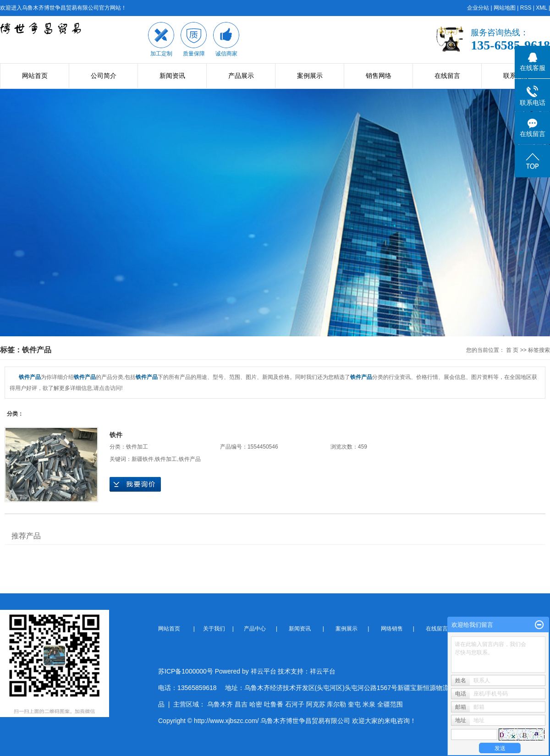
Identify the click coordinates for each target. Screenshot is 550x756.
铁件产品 (190, 459)
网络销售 (393, 629)
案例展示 (310, 76)
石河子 (295, 704)
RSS (526, 8)
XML (541, 8)
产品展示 (241, 76)
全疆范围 (390, 704)
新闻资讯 (172, 76)
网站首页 (35, 76)
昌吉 (241, 704)
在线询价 (135, 484)
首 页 (512, 350)
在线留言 (447, 76)
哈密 (256, 704)
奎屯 (354, 704)
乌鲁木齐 (220, 704)
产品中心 (256, 629)
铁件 (116, 435)
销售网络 (379, 76)
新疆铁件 (143, 459)
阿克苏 (316, 704)
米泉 (369, 704)
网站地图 (505, 8)
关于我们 (217, 629)
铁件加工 (137, 447)
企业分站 (478, 8)
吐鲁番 (274, 704)
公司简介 (104, 76)
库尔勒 (336, 704)
